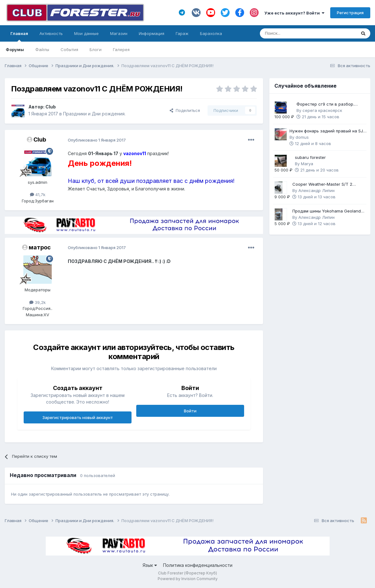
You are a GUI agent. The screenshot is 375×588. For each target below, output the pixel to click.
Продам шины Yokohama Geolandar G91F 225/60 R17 (329, 211)
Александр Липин (316, 190)
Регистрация (350, 13)
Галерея (121, 49)
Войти (190, 411)
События (69, 49)
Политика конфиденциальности (198, 565)
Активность (51, 33)
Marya (307, 164)
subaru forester (310, 157)
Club (51, 107)
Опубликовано (97, 140)
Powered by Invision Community (188, 579)
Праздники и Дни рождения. (94, 114)
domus (302, 137)
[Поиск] (291, 33)
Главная (19, 36)
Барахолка (211, 33)
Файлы (42, 49)
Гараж (182, 33)
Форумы (15, 49)
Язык (150, 565)
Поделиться (185, 110)
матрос (40, 247)
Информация (152, 33)
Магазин (119, 33)
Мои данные (86, 33)
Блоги (96, 49)
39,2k (38, 302)
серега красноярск (322, 110)
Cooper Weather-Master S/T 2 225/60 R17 (322, 185)
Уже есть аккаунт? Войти (294, 13)
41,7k (38, 195)
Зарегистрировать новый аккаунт (78, 417)
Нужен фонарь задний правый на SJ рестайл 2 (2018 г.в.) (326, 131)
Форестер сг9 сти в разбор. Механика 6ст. (325, 105)
